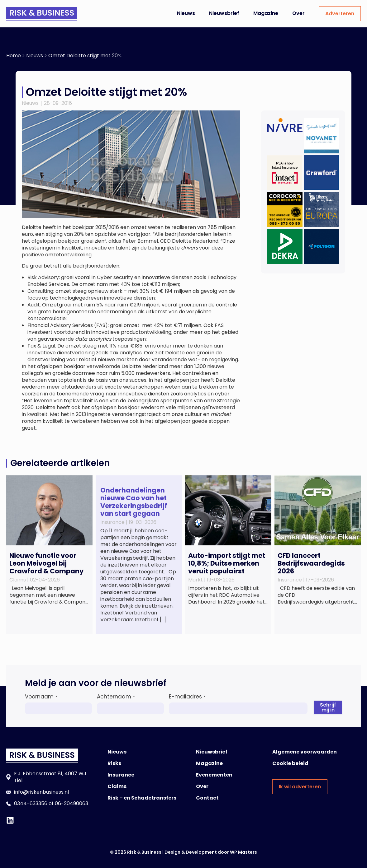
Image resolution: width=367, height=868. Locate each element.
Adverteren (340, 14)
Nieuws (186, 13)
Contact (207, 798)
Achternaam (116, 697)
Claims (117, 786)
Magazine (266, 13)
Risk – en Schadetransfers (142, 798)
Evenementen (214, 775)
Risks (114, 763)
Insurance (121, 775)
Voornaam (41, 697)
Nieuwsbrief (224, 13)
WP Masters (243, 852)
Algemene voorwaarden (305, 752)
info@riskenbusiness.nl (41, 792)
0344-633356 (31, 803)
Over (298, 13)
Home (14, 56)
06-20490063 (71, 803)
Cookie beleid (290, 763)
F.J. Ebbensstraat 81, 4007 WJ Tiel (50, 777)
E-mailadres (187, 697)
